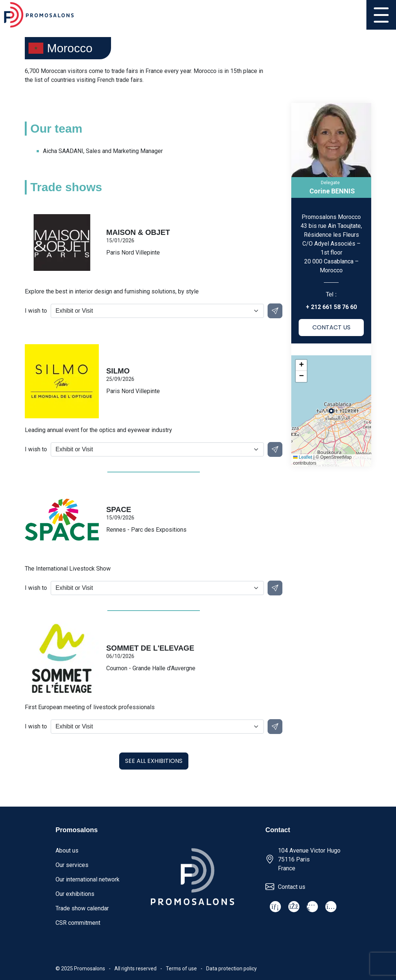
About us (67, 851)
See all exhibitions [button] (154, 761)
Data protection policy (231, 969)
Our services (72, 865)
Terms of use (181, 969)
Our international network (88, 879)
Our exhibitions (75, 894)
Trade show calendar (82, 908)
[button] (301, 365)
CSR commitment (78, 923)
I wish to (36, 311)
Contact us (292, 887)
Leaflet (303, 457)
